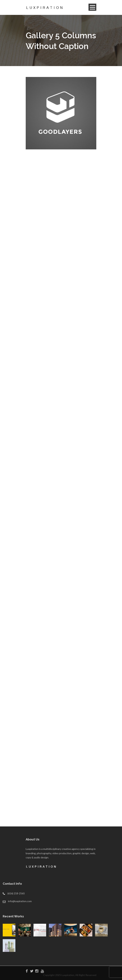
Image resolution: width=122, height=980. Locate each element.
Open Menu (92, 7)
